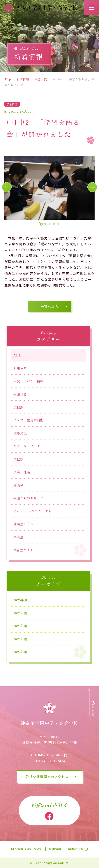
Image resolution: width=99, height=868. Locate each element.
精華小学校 (76, 849)
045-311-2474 (53, 761)
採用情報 (55, 849)
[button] (7, 187)
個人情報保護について (27, 849)
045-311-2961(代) (54, 755)
